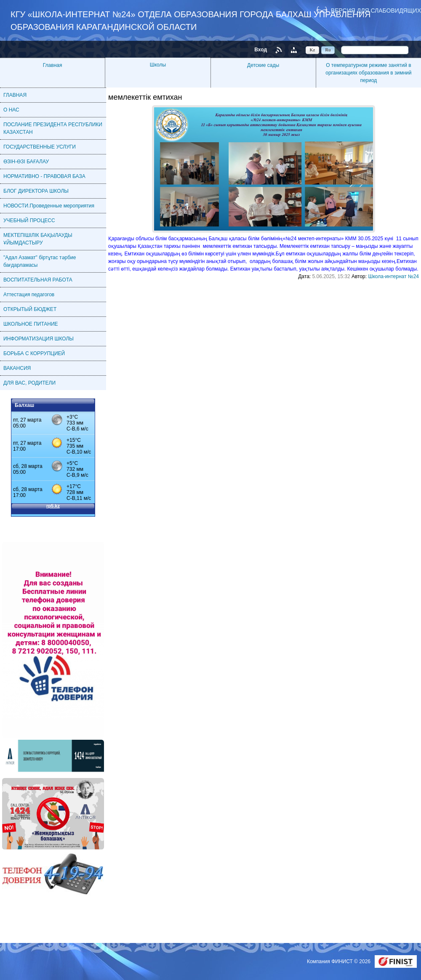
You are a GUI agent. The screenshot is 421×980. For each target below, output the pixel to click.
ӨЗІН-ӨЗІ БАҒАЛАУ (26, 162)
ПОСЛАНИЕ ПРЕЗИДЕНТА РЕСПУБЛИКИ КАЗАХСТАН (53, 128)
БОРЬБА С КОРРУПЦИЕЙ (34, 353)
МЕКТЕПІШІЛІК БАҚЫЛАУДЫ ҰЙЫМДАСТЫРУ (38, 239)
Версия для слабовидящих (376, 10)
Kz (313, 50)
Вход (261, 50)
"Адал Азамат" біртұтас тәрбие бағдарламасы (40, 261)
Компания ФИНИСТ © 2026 (339, 961)
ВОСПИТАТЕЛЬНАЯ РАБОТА (38, 280)
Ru (328, 50)
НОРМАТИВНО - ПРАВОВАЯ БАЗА (44, 176)
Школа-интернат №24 (393, 276)
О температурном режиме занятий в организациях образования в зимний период (368, 73)
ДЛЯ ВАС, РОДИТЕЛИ (29, 383)
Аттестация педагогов (29, 295)
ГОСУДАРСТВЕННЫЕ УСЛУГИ (40, 147)
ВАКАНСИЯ (17, 368)
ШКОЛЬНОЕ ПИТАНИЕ (31, 324)
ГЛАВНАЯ (15, 95)
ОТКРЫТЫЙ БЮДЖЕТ (30, 309)
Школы (158, 65)
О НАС (11, 110)
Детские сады (263, 65)
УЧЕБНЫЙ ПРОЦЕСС (29, 220)
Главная (53, 65)
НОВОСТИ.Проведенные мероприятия (49, 206)
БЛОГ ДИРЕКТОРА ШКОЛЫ (36, 191)
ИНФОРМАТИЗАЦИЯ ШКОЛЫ (39, 339)
